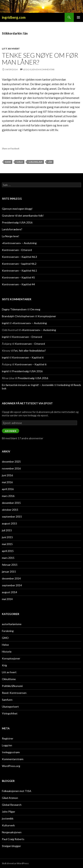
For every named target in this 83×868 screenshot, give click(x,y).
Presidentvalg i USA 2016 (17, 222)
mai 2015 (7, 544)
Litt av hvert (11, 49)
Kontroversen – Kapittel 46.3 (19, 257)
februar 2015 (10, 565)
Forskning (8, 631)
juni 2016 (7, 475)
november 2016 (11, 468)
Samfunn (7, 700)
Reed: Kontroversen (14, 693)
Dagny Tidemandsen (14, 309)
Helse (5, 645)
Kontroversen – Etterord (17, 250)
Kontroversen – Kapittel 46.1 (19, 271)
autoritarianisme (12, 624)
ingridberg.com (14, 17)
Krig (4, 665)
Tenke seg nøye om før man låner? (40, 59)
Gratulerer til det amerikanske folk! (23, 216)
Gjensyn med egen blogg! (17, 209)
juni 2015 (7, 537)
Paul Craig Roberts (13, 839)
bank (8, 162)
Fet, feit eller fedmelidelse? (30, 351)
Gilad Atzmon (10, 798)
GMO (5, 638)
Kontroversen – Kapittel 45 (18, 277)
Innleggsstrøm (11, 752)
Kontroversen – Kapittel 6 (28, 357)
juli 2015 (7, 530)
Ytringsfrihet (10, 713)
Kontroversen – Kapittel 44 (18, 284)
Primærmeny (78, 17)
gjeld (20, 162)
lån (50, 162)
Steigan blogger (11, 846)
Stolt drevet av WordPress (15, 863)
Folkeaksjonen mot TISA (17, 791)
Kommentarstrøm (13, 759)
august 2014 (9, 592)
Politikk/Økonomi (12, 686)
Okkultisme (9, 679)
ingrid (5, 323)
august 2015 (9, 523)
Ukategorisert (10, 707)
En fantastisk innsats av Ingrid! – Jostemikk (28, 385)
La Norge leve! (11, 236)
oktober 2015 (10, 510)
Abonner (11, 431)
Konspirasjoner (47, 316)
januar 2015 (9, 572)
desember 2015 (11, 503)
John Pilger (9, 812)
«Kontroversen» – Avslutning (19, 243)
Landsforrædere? (12, 229)
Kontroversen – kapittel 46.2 (19, 264)
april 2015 (8, 551)
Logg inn (7, 745)
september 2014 (12, 585)
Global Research (12, 805)
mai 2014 (7, 599)
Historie (7, 652)
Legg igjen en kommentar (39, 69)
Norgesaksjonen (12, 832)
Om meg (35, 309)
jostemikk (8, 818)
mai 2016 (7, 482)
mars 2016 (8, 496)
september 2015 (12, 517)
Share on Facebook (11, 148)
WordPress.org (11, 766)
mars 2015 (8, 558)
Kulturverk (8, 825)
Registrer (8, 738)
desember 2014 (11, 578)
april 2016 (8, 489)
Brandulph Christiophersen (18, 316)
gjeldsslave (35, 162)
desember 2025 (11, 462)
